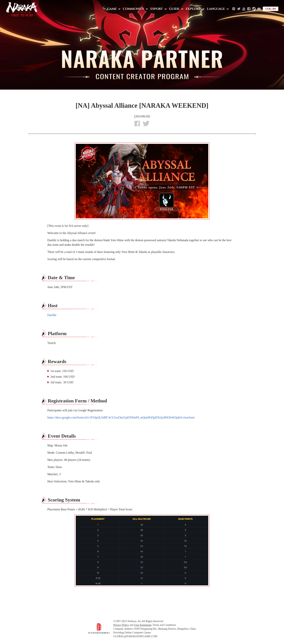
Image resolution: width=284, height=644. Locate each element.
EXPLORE (193, 9)
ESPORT (157, 9)
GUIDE (174, 9)
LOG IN (271, 9)
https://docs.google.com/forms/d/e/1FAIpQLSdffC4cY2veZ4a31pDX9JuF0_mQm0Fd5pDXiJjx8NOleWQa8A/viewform (121, 417)
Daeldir (52, 315)
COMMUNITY (133, 9)
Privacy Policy (121, 625)
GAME (112, 9)
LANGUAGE (216, 9)
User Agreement (143, 625)
